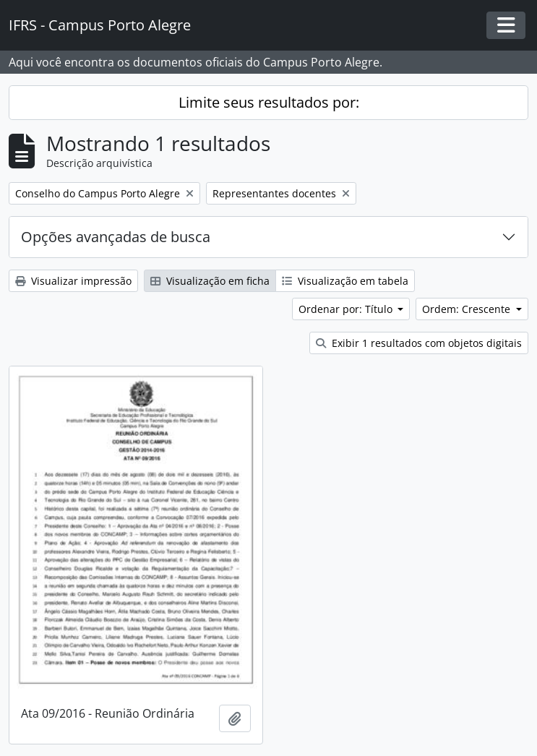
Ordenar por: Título (347, 309)
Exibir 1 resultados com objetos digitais (419, 343)
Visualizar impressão (73, 281)
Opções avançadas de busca (116, 237)
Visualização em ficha (210, 281)
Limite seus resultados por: (269, 102)
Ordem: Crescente (468, 309)
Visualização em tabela (345, 281)
